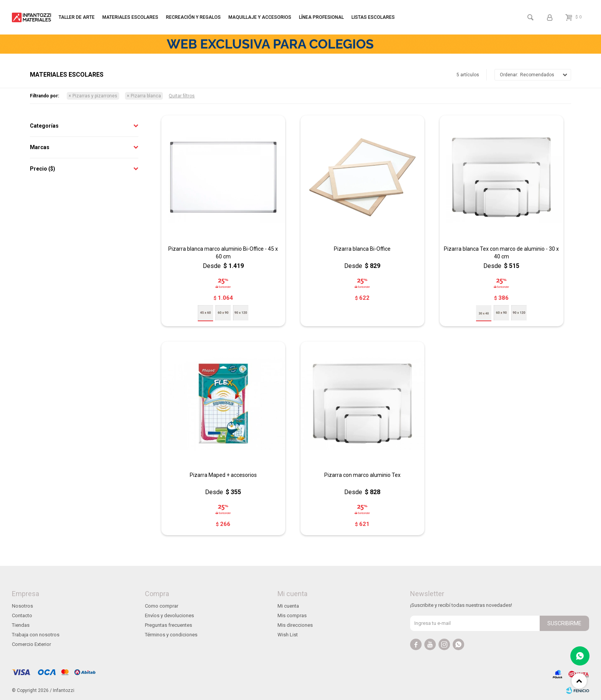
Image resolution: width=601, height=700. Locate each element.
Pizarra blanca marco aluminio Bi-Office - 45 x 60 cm (223, 253)
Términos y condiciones (171, 635)
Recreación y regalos (193, 17)
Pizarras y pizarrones (95, 96)
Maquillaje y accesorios (260, 17)
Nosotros (22, 606)
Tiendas (21, 625)
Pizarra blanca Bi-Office (362, 249)
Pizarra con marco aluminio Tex (362, 475)
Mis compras (292, 615)
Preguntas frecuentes (168, 625)
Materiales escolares (130, 17)
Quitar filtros (182, 96)
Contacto (22, 615)
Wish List (288, 635)
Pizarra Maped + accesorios (223, 475)
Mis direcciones (295, 625)
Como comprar (162, 606)
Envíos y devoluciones (169, 615)
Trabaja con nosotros (36, 635)
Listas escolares (373, 17)
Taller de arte (77, 17)
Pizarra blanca (146, 96)
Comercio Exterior (31, 644)
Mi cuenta (288, 606)
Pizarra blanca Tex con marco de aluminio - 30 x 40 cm (501, 253)
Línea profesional (321, 17)
